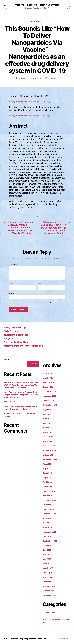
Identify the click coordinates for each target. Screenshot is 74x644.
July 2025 (47, 414)
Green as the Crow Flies (17, 342)
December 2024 (50, 446)
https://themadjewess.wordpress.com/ (25, 346)
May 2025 (47, 423)
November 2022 (50, 532)
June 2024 (47, 473)
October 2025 (49, 400)
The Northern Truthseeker (18, 335)
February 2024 (49, 491)
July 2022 (47, 550)
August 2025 (48, 410)
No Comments (53, 78)
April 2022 (47, 563)
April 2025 (47, 428)
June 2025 (47, 419)
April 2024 (47, 482)
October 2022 (49, 536)
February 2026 (49, 382)
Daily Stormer (11, 331)
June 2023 (47, 527)
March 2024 (48, 487)
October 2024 (49, 455)
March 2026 (48, 378)
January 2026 (49, 387)
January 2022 (49, 577)
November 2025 (50, 396)
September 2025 (50, 405)
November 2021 (49, 586)
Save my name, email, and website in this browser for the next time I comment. (36, 303)
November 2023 (50, 505)
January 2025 (49, 441)
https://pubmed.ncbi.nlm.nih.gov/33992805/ (30, 116)
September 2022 (50, 541)
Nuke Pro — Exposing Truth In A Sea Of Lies (28, 639)
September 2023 (50, 514)
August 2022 (48, 545)
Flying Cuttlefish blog (15, 327)
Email (40, 283)
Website (12, 293)
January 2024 (49, 496)
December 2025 (50, 391)
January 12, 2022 (36, 78)
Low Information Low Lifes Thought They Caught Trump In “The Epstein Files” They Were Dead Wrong (21, 395)
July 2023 (47, 523)
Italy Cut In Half (10, 402)
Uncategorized (37, 21)
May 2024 (47, 477)
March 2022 (48, 568)
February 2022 (49, 573)
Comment (13, 264)
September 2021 (50, 595)
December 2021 (49, 582)
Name (12, 283)
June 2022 (47, 554)
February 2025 (49, 437)
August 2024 (48, 464)
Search (6, 359)
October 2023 (49, 509)
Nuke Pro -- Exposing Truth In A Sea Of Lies (37, 5)
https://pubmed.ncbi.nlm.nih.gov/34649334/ (30, 102)
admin (23, 78)
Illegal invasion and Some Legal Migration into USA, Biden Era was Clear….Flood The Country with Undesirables (21, 385)
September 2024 (50, 459)
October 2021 (48, 591)
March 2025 (48, 432)
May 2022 (47, 559)
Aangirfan (9, 338)
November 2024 (50, 450)
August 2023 (48, 518)
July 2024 (47, 468)
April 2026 (47, 373)
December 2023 (50, 500)
